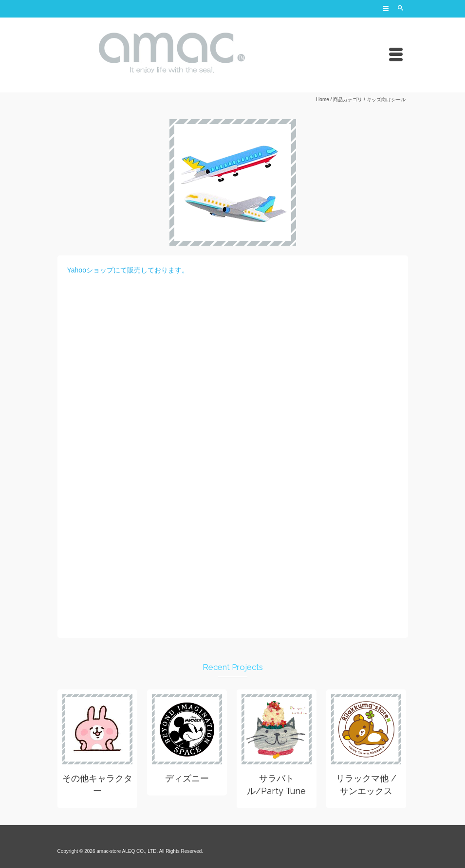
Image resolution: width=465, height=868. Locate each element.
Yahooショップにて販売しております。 (128, 270)
